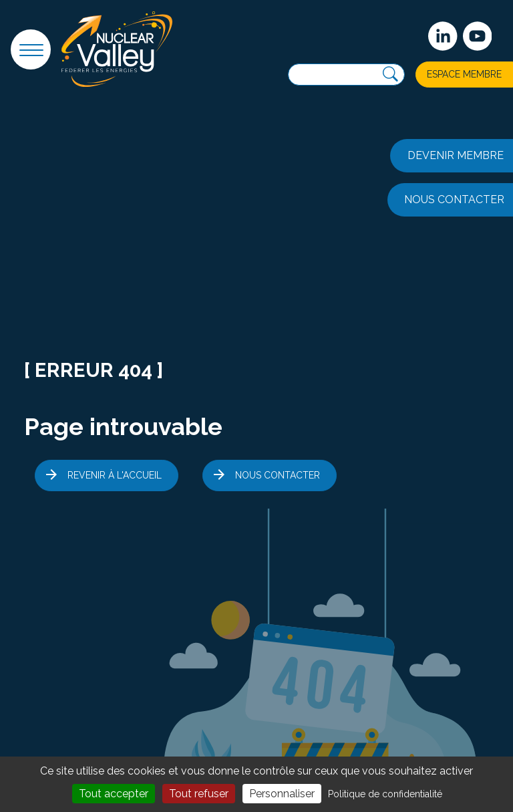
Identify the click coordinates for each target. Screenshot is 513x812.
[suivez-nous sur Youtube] (478, 36)
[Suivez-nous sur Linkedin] (443, 36)
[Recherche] (390, 75)
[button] (31, 49)
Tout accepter (114, 794)
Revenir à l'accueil (115, 475)
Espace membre (464, 74)
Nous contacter (278, 475)
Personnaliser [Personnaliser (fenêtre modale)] (282, 794)
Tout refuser (199, 794)
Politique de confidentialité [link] (385, 794)
